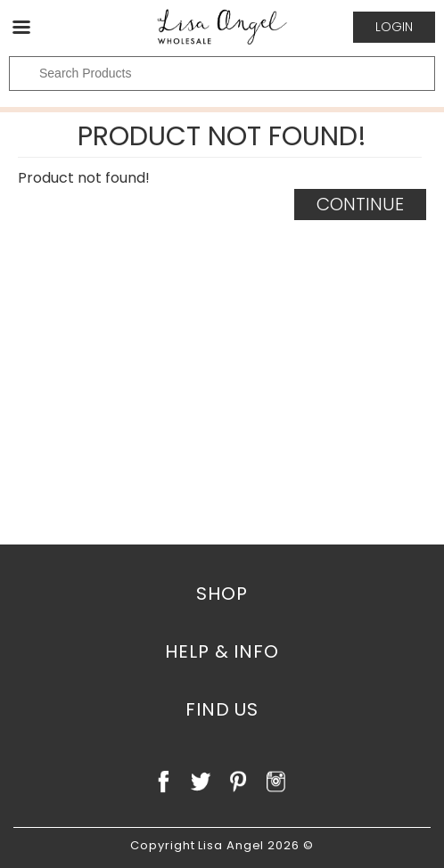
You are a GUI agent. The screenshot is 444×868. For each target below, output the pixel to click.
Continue (360, 204)
